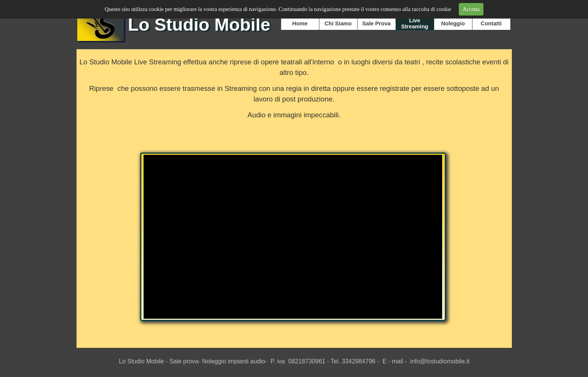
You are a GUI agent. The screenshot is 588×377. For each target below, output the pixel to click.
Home (300, 23)
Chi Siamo (338, 23)
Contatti (491, 23)
